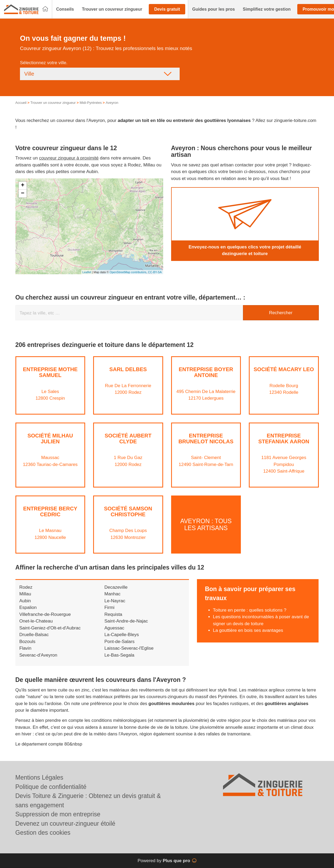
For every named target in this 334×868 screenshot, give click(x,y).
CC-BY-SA (155, 272)
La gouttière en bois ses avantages (248, 630)
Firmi (109, 607)
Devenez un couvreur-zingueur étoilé (65, 824)
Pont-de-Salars (119, 642)
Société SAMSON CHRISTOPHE (128, 511)
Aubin (25, 601)
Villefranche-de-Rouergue (45, 614)
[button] (65, 9)
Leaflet (87, 272)
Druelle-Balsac (34, 635)
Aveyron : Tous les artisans (206, 524)
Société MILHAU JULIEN (50, 439)
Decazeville (116, 587)
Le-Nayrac (115, 601)
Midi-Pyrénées (91, 103)
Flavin (25, 648)
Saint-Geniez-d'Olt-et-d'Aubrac (50, 628)
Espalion (28, 607)
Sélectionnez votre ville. (44, 63)
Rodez (26, 587)
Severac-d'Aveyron (38, 655)
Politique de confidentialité (51, 787)
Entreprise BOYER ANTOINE (206, 372)
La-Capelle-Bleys (121, 635)
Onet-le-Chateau (36, 621)
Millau (25, 594)
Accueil (21, 103)
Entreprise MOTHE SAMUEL (50, 372)
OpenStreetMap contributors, (129, 272)
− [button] (22, 194)
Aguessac (114, 628)
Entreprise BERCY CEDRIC (50, 511)
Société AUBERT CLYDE (128, 439)
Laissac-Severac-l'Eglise (129, 648)
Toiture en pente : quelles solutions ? (250, 610)
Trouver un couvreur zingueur (53, 103)
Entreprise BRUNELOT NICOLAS (206, 439)
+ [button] (22, 186)
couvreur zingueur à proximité (69, 158)
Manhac (112, 594)
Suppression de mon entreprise (58, 814)
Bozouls (27, 642)
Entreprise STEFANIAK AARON (284, 439)
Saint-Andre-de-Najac (126, 621)
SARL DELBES (128, 369)
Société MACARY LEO (284, 369)
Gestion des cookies (43, 833)
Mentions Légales (39, 777)
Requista (113, 614)
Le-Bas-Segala (119, 655)
